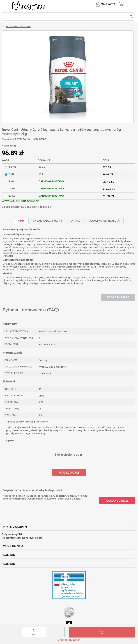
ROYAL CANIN (23, 139)
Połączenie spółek (12, 534)
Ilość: (34, 635)
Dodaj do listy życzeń (69, 640)
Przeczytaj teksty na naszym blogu (22, 538)
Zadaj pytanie (118, 297)
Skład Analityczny (48, 221)
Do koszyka (102, 632)
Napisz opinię (9, 146)
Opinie (76, 221)
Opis (21, 221)
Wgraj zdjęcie (117, 501)
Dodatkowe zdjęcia (104, 221)
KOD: (35, 139)
